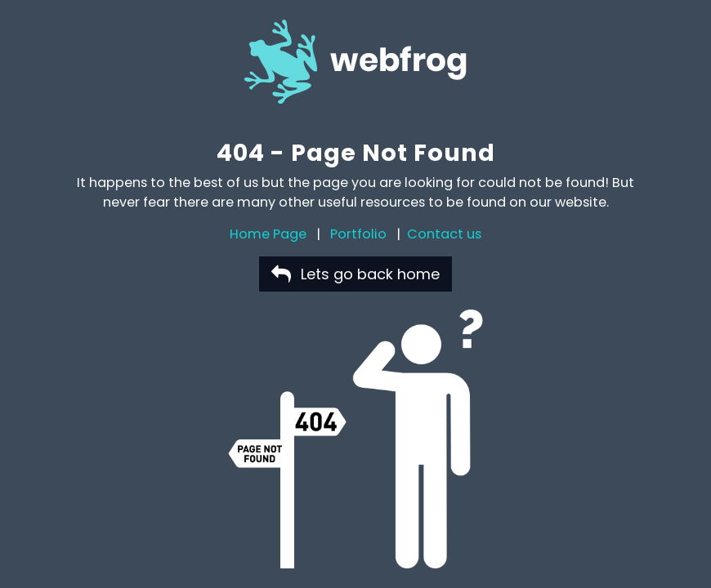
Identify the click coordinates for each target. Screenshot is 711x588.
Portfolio (358, 234)
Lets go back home (355, 274)
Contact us (444, 234)
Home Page (268, 234)
